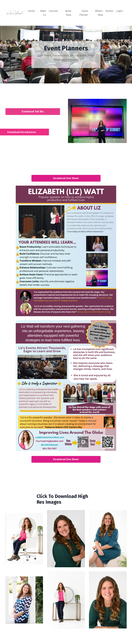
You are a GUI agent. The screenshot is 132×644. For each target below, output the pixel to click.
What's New (99, 13)
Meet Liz (43, 13)
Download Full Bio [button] (33, 111)
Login (119, 11)
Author (110, 11)
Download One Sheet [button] (66, 178)
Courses (53, 11)
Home (31, 11)
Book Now (68, 13)
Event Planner (84, 13)
